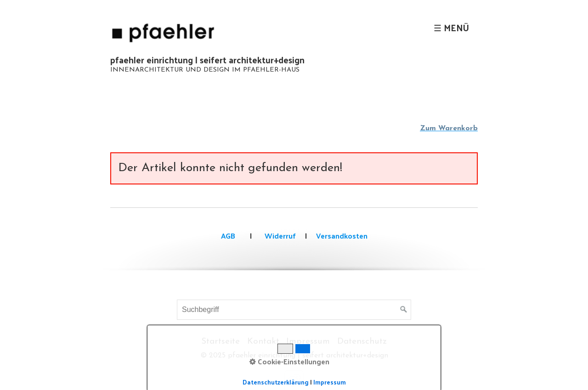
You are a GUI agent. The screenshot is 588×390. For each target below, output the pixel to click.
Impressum (308, 342)
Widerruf (279, 236)
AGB (228, 236)
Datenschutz (362, 342)
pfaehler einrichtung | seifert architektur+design (207, 60)
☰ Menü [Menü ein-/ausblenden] (451, 28)
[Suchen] (404, 310)
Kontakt (263, 342)
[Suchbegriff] (294, 310)
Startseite (220, 342)
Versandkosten (342, 236)
